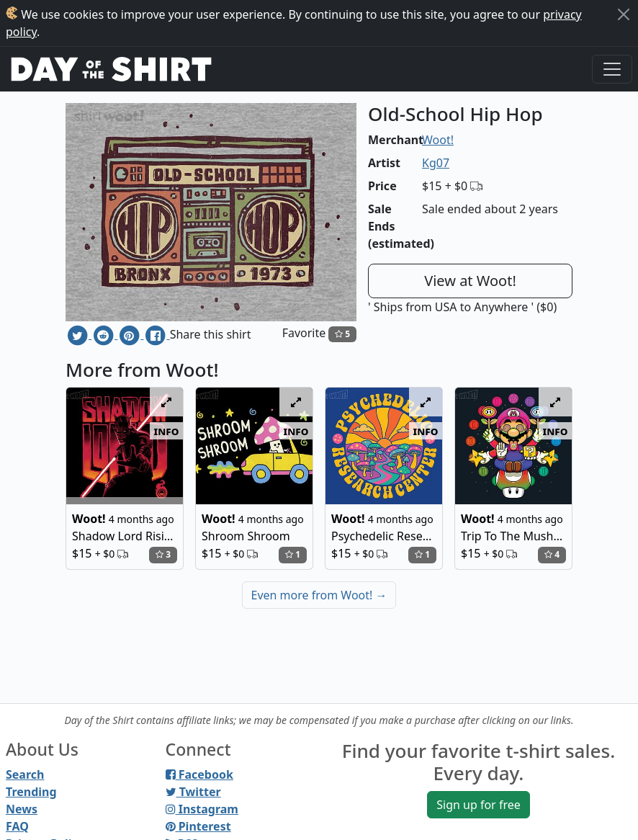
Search (25, 774)
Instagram (202, 809)
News (22, 809)
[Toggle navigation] (612, 69)
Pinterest (198, 826)
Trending (31, 792)
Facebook (199, 774)
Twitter (193, 792)
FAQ (17, 826)
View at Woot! (470, 281)
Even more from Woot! (319, 595)
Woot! (438, 140)
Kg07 (436, 163)
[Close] (624, 14)
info (167, 431)
